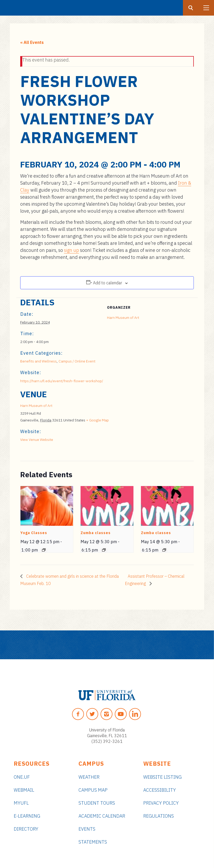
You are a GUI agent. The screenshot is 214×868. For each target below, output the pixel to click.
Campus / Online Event (77, 361)
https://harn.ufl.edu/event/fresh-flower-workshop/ (62, 381)
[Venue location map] (166, 425)
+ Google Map (97, 420)
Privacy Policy (161, 803)
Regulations (159, 816)
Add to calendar (108, 283)
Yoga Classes (34, 533)
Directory (26, 829)
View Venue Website (37, 440)
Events (87, 829)
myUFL (21, 803)
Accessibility (160, 790)
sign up (72, 250)
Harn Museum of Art (123, 318)
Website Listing (162, 777)
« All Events (32, 42)
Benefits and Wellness (38, 361)
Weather (89, 777)
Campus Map (93, 790)
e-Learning (27, 816)
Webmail (24, 790)
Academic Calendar (102, 816)
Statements (93, 842)
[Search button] (191, 8)
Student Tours (97, 803)
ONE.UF (22, 777)
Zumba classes (96, 533)
